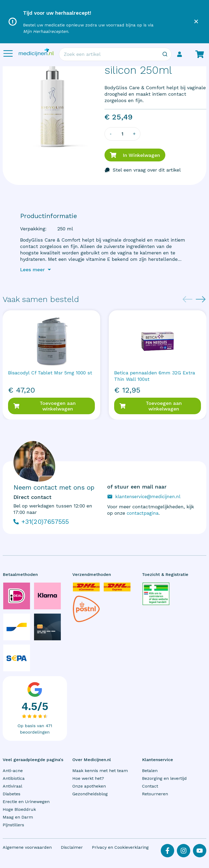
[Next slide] (201, 299)
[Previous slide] (188, 299)
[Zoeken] (165, 54)
